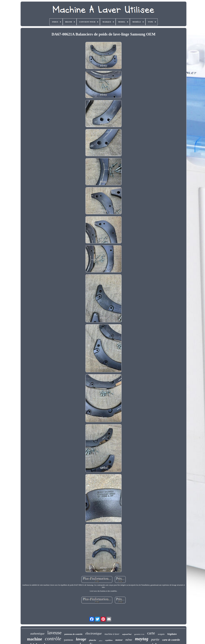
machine (35, 639)
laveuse (54, 633)
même (129, 640)
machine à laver (112, 634)
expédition (109, 640)
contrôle (53, 639)
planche (93, 640)
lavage (81, 639)
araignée (161, 634)
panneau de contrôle (74, 634)
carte (151, 633)
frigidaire (172, 634)
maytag (142, 639)
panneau (69, 640)
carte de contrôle (171, 640)
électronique (93, 633)
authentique (37, 634)
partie (155, 639)
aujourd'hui (127, 634)
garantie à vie (139, 634)
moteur (119, 640)
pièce (101, 641)
